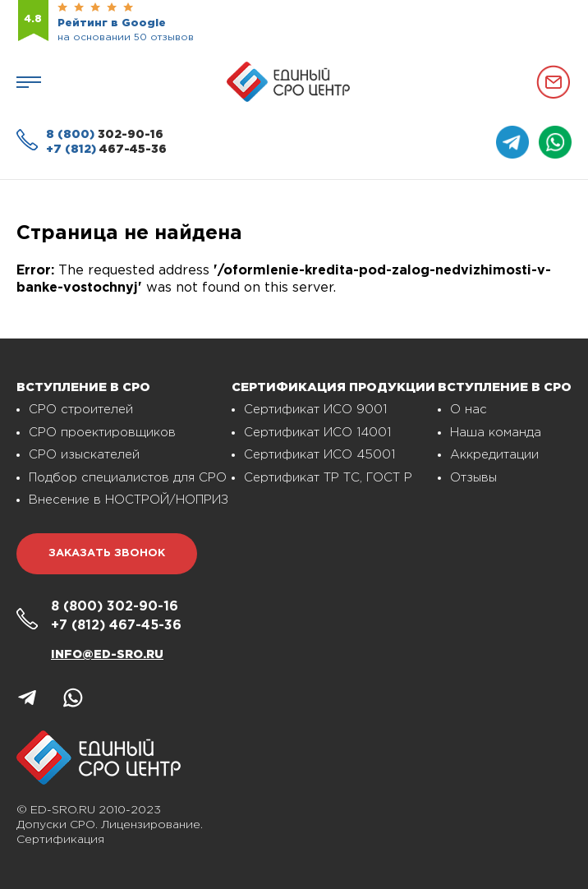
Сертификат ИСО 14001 (317, 433)
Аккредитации (494, 455)
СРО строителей (81, 410)
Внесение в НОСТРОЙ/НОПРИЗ (129, 500)
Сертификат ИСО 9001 (315, 410)
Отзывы (473, 478)
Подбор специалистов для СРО (128, 478)
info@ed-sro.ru (107, 655)
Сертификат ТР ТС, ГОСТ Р (328, 478)
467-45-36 (106, 150)
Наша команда (496, 433)
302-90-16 (105, 135)
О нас (469, 410)
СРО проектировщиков (102, 433)
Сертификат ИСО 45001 (319, 455)
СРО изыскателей (84, 455)
